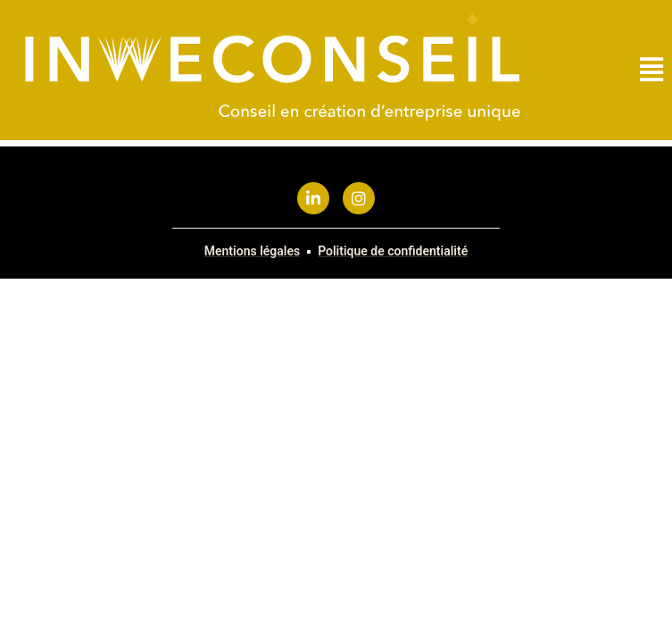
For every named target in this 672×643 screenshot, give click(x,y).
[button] (651, 70)
